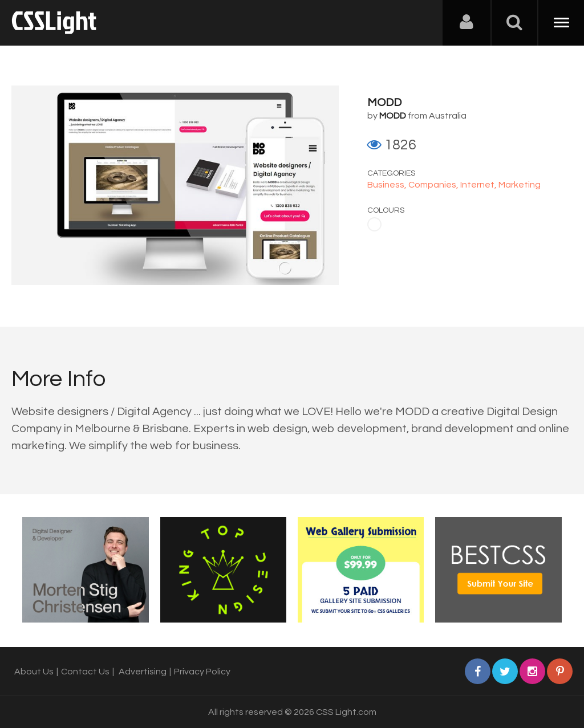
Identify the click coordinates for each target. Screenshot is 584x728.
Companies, (434, 185)
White (374, 224)
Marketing (520, 185)
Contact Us (85, 672)
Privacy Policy (202, 672)
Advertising (143, 672)
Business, (388, 185)
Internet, (479, 185)
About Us (34, 672)
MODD (384, 103)
